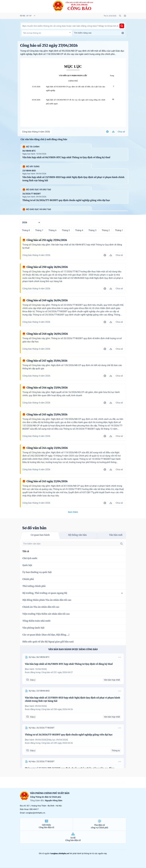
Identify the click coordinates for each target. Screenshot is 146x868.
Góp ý (31, 680)
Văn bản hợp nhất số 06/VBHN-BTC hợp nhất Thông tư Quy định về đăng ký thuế (66, 158)
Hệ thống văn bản (77, 535)
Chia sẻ (121, 132)
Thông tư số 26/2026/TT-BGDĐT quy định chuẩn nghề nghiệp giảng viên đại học (66, 200)
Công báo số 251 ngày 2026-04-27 (57, 672)
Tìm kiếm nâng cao (99, 33)
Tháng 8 (26, 230)
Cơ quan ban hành (40, 535)
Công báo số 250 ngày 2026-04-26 (57, 709)
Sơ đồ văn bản (34, 528)
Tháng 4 (79, 230)
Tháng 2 (106, 230)
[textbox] (47, 33)
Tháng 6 (52, 230)
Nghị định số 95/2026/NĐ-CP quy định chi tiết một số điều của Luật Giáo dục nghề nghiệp (76, 89)
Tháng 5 (66, 230)
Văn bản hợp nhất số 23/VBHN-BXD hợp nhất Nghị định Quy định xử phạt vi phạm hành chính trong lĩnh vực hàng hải (73, 179)
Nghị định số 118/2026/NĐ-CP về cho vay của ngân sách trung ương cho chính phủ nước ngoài (76, 102)
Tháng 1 (119, 230)
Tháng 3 (92, 230)
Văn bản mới (116, 535)
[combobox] (47, 33)
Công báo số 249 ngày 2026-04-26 (57, 743)
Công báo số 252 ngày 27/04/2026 (49, 45)
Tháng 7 (39, 230)
